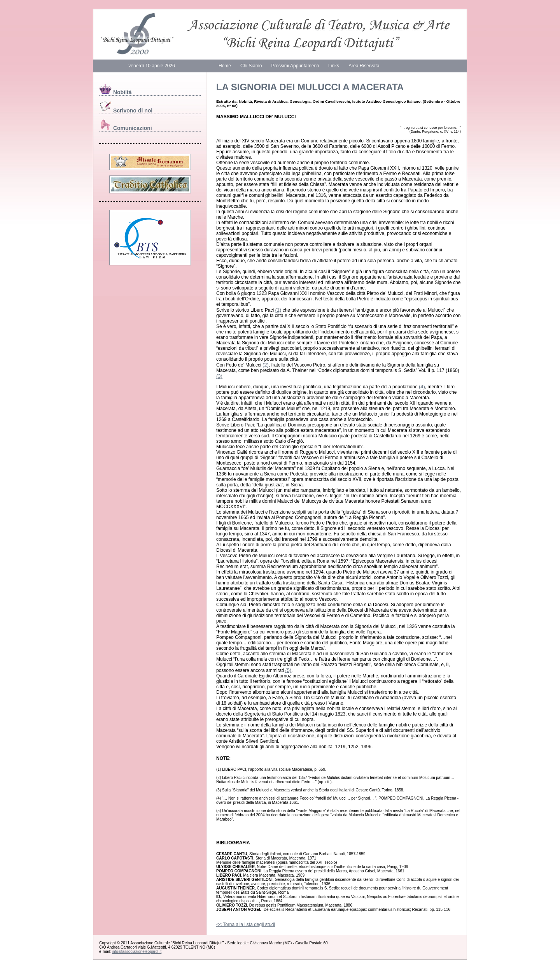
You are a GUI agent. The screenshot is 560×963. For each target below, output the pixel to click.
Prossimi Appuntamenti (295, 66)
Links (334, 66)
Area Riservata (364, 66)
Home (225, 66)
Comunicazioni (126, 128)
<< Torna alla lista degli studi (246, 924)
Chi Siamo (251, 66)
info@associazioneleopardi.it (137, 952)
